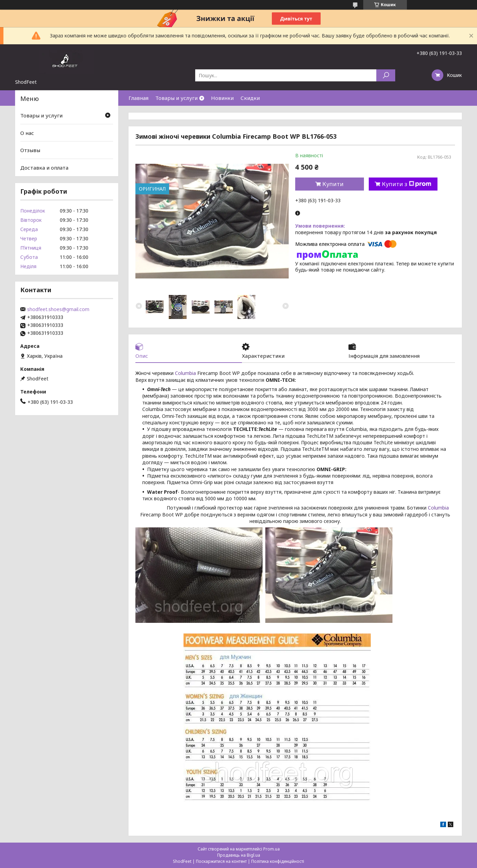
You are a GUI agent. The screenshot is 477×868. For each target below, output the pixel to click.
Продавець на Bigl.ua (239, 855)
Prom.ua (271, 849)
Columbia (185, 373)
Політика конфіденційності (278, 861)
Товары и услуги (176, 98)
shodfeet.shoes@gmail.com (58, 309)
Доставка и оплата (44, 168)
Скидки (250, 98)
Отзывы (30, 150)
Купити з (407, 184)
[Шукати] (386, 75)
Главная (138, 98)
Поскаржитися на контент (221, 861)
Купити (333, 184)
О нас (27, 133)
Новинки (222, 98)
